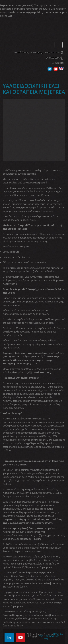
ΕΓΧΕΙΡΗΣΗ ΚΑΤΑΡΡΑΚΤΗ (24, 30)
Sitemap (45, 638)
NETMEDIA (58, 634)
